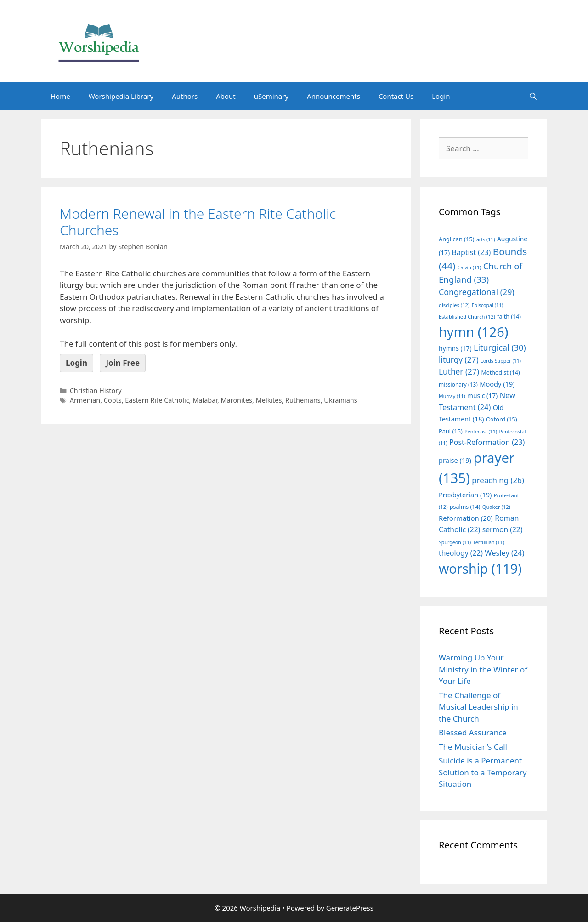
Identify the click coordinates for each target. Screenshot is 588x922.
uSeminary (271, 96)
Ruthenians (303, 400)
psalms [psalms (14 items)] (465, 507)
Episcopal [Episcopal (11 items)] (488, 305)
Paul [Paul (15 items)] (451, 431)
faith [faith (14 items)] (509, 316)
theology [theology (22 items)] (461, 553)
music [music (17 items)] (482, 396)
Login (441, 96)
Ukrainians (340, 400)
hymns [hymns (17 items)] (455, 348)
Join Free (123, 363)
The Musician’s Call (473, 747)
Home (60, 96)
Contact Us (396, 96)
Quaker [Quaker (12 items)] (496, 507)
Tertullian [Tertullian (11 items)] (489, 542)
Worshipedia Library (121, 96)
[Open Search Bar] (533, 96)
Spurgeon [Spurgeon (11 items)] (455, 542)
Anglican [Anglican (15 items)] (456, 239)
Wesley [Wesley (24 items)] (504, 553)
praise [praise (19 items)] (455, 460)
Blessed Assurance (473, 732)
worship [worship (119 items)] (480, 569)
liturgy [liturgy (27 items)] (459, 360)
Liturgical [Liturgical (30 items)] (500, 347)
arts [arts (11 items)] (486, 239)
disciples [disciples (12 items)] (454, 305)
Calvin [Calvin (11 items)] (469, 267)
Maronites (237, 400)
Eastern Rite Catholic (157, 400)
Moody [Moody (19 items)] (497, 384)
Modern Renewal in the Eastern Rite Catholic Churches (198, 222)
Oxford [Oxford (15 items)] (501, 419)
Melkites (269, 400)
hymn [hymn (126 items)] (473, 332)
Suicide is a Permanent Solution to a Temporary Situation (483, 772)
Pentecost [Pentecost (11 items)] (481, 432)
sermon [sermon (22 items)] (503, 529)
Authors (185, 96)
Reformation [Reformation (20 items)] (466, 518)
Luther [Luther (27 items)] (459, 372)
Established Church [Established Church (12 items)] (467, 316)
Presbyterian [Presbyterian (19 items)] (465, 495)
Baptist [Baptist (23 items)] (472, 252)
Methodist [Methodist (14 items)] (500, 373)
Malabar (205, 400)
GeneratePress (350, 908)
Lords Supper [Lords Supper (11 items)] (501, 361)
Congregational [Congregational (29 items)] (477, 292)
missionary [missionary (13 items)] (458, 384)
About (226, 96)
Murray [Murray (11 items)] (452, 396)
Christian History (96, 390)
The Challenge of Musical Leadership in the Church (478, 707)
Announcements (334, 96)
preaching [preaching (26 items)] (498, 480)
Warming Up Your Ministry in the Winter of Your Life (483, 669)
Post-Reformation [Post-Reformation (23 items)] (487, 442)
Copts (113, 400)
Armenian (85, 400)
